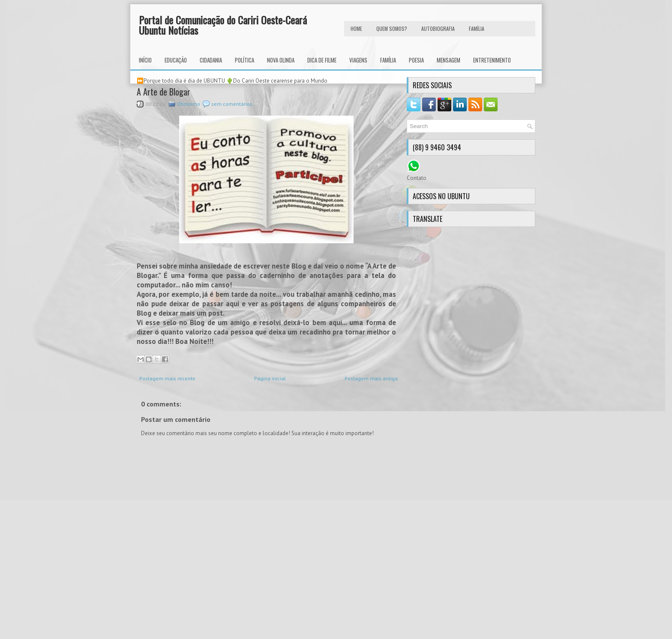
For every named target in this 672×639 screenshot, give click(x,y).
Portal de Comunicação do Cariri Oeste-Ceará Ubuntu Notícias (223, 25)
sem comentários (232, 104)
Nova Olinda (281, 60)
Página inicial (270, 378)
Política (244, 60)
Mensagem (448, 60)
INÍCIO (145, 60)
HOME (356, 28)
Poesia (416, 60)
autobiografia (438, 28)
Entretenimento (492, 60)
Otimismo (189, 104)
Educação (176, 60)
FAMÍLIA (477, 28)
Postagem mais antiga (371, 378)
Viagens (358, 60)
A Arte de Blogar (163, 92)
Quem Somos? (392, 28)
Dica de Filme (322, 60)
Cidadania (211, 60)
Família (388, 60)
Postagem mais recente (167, 378)
